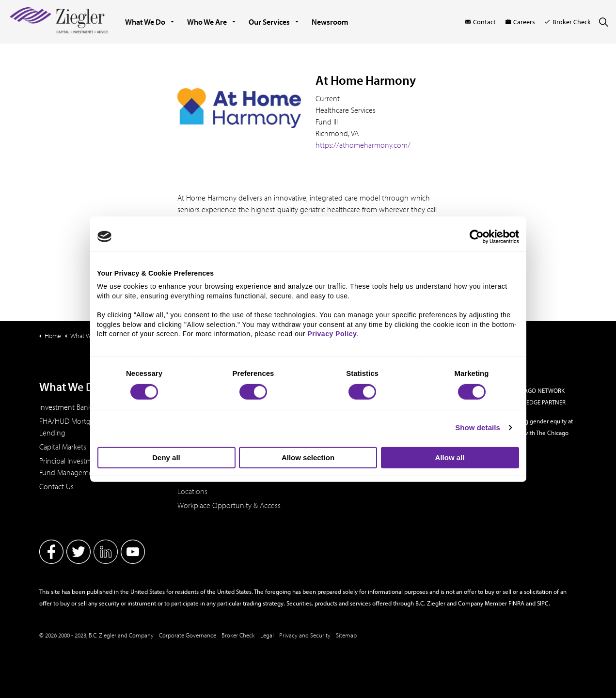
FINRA (516, 603)
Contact (481, 22)
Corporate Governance (188, 635)
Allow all (450, 458)
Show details (478, 427)
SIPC (543, 603)
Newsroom (330, 22)
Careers (520, 22)
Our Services (269, 22)
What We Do (145, 22)
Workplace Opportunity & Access (229, 505)
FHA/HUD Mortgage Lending (71, 427)
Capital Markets (63, 447)
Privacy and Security (305, 635)
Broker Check (568, 22)
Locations (192, 491)
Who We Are (207, 22)
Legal (267, 635)
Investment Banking (71, 407)
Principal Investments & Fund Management (76, 466)
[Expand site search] (603, 22)
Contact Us (56, 486)
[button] (239, 108)
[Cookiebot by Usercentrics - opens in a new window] (477, 236)
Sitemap (346, 635)
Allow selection (308, 458)
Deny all (166, 458)
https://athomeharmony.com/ (364, 145)
